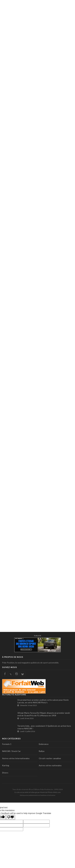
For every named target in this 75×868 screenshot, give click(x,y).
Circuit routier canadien (50, 758)
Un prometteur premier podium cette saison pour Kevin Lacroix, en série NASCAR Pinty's (43, 701)
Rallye (42, 751)
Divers (5, 773)
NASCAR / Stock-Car (11, 751)
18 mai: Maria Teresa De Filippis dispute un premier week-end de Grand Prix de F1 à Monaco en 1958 (44, 714)
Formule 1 (7, 744)
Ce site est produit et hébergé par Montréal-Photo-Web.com (37, 792)
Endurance (44, 744)
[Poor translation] (11, 817)
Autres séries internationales (16, 758)
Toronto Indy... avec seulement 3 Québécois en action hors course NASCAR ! (44, 727)
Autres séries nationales (50, 765)
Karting (6, 765)
